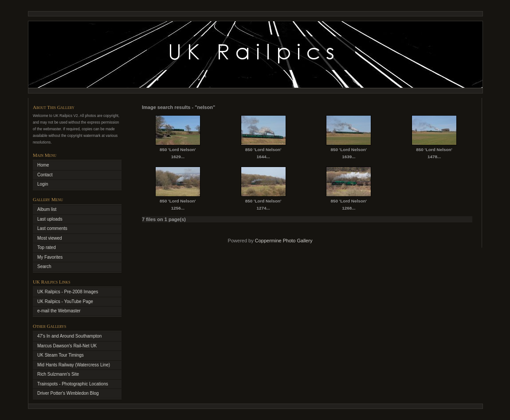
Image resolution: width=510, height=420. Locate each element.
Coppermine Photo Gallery (284, 241)
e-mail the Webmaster (59, 311)
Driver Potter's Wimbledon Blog (68, 393)
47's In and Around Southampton (69, 336)
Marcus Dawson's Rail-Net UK (67, 346)
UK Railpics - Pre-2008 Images (68, 292)
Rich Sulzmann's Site (58, 374)
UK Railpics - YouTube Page (65, 301)
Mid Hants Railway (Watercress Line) (74, 365)
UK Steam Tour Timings (61, 355)
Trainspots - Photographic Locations (73, 384)
